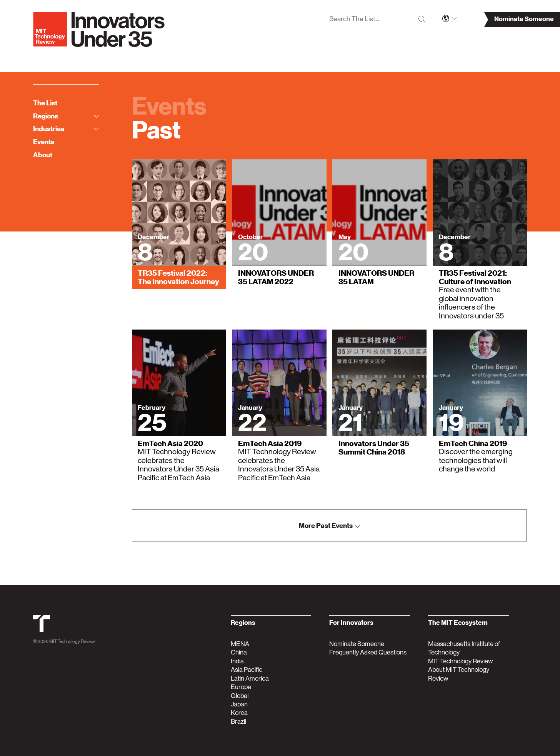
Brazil (238, 721)
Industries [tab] (66, 129)
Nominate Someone (357, 644)
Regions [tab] (66, 116)
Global (240, 696)
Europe (241, 687)
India (237, 661)
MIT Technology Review (72, 641)
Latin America (250, 678)
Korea (239, 713)
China (239, 652)
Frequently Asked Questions (368, 652)
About (43, 155)
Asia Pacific (247, 669)
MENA (240, 644)
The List (45, 103)
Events (44, 142)
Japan (239, 704)
